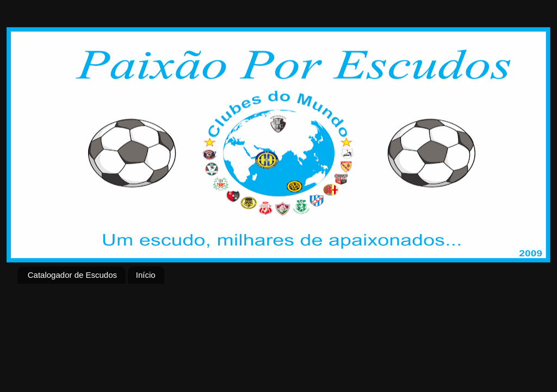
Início (146, 275)
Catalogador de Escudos (72, 275)
